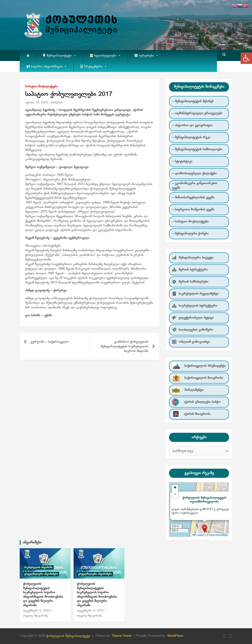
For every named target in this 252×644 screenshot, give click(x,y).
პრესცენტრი (96, 66)
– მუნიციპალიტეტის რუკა (191, 137)
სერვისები (149, 56)
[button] (246, 58)
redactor (57, 103)
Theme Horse (122, 636)
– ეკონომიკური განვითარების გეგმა (195, 186)
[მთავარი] (28, 56)
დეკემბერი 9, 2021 (90, 611)
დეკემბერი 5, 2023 (37, 611)
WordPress (175, 636)
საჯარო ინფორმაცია (49, 66)
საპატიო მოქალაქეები (41, 86)
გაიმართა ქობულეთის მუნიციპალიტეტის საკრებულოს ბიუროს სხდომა (124, 346)
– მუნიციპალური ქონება (190, 234)
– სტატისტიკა (182, 161)
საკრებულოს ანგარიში (38, 567)
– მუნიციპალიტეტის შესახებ (193, 101)
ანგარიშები (32, 542)
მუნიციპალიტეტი (62, 56)
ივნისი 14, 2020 (37, 103)
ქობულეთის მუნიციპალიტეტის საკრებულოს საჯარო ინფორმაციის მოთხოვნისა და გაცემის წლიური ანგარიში (43, 595)
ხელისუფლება (108, 56)
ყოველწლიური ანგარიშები (41, 574)
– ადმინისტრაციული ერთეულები (197, 113)
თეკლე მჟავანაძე (35, 616)
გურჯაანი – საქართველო (50, 342)
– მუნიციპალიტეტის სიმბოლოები (197, 149)
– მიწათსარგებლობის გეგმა (193, 197)
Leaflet (198, 535)
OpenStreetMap (219, 535)
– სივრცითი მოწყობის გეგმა (193, 209)
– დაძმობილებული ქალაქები (194, 173)
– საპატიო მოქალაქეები (190, 222)
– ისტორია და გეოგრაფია (192, 125)
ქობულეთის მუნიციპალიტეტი (68, 636)
